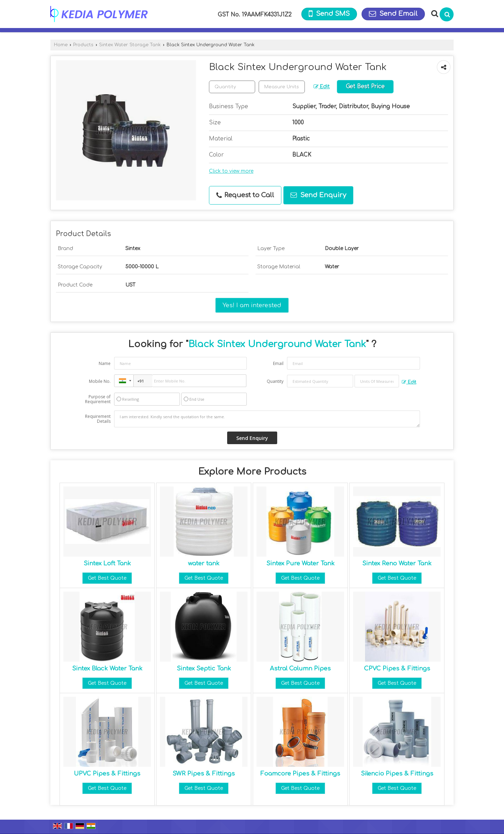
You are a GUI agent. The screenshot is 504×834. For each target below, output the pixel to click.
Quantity (275, 381)
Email (278, 363)
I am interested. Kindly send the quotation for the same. (267, 419)
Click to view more (231, 171)
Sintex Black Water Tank (107, 668)
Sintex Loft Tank (107, 563)
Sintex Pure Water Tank (300, 563)
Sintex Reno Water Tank (397, 563)
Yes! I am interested (252, 305)
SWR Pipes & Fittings (204, 774)
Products (83, 45)
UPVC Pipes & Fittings (107, 774)
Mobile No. (100, 381)
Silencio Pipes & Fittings (397, 774)
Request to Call (245, 195)
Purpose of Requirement (98, 399)
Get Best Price (365, 87)
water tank (204, 563)
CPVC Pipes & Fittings (397, 668)
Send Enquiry (318, 195)
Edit (322, 87)
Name (105, 363)
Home (61, 45)
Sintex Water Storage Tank (130, 45)
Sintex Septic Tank (204, 668)
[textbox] (282, 87)
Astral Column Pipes (300, 668)
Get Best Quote (107, 578)
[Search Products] (434, 14)
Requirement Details (98, 419)
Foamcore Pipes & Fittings (300, 774)
